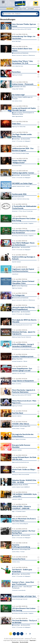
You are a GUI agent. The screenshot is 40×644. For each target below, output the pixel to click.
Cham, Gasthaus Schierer (17, 101)
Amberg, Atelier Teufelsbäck (18, 89)
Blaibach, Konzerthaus (17, 384)
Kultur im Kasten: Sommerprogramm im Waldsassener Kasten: (23, 113)
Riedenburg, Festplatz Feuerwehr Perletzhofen (22, 337)
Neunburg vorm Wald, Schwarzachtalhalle (21, 474)
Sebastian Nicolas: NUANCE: (20, 485)
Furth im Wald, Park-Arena (18, 66)
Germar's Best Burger (16, 41)
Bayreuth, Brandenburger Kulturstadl (20, 599)
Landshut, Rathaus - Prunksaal (18, 428)
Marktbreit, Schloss (16, 562)
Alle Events (10, 9)
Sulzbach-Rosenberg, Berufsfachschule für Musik (22, 325)
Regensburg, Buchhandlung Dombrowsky (20, 462)
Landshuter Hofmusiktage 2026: (21, 426)
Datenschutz (15, 642)
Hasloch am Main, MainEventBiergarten (20, 524)
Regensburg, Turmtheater (17, 75)
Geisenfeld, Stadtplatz (16, 262)
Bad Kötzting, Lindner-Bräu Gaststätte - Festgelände (23, 223)
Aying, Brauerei (15, 274)
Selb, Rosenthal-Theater (17, 166)
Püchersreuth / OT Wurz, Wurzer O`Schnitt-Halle (22, 211)
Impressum (33, 640)
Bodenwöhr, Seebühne (17, 416)
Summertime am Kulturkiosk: (20, 53)
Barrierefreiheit (24, 642)
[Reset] (37, 14)
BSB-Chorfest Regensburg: (20, 286)
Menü (3, 2)
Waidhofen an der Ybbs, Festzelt (19, 373)
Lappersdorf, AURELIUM (17, 499)
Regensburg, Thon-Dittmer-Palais (19, 127)
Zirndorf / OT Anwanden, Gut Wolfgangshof (21, 141)
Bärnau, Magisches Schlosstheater (19, 439)
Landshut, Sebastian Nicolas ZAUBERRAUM (21, 487)
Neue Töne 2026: (17, 359)
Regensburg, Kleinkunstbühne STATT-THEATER (22, 29)
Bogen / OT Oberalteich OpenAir (19, 511)
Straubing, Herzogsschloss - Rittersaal (20, 361)
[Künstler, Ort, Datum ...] (20, 14)
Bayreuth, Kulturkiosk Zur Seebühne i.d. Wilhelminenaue (23, 55)
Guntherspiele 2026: (18, 197)
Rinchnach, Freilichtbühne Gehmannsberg (21, 199)
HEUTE (17, 9)
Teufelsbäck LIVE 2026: (19, 87)
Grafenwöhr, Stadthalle (17, 450)
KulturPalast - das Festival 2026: (21, 139)
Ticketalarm (23, 9)
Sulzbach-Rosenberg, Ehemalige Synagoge (20, 153)
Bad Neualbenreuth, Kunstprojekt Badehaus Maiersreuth (24, 349)
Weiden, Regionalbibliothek (17, 116)
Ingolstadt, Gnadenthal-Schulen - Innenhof (21, 186)
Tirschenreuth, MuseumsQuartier (19, 590)
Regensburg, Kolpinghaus (17, 288)
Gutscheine (31, 9)
